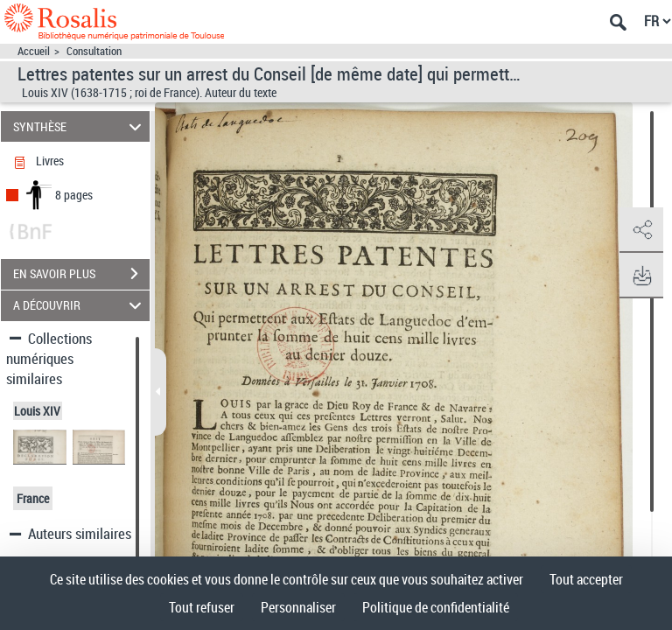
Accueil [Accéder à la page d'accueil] (34, 51)
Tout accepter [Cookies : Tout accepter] (586, 579)
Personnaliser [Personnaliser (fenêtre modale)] (298, 607)
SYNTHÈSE (80, 126)
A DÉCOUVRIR (80, 306)
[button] (641, 230)
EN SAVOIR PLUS (81, 274)
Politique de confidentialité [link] (436, 607)
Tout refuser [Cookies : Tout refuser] (202, 607)
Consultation (94, 51)
